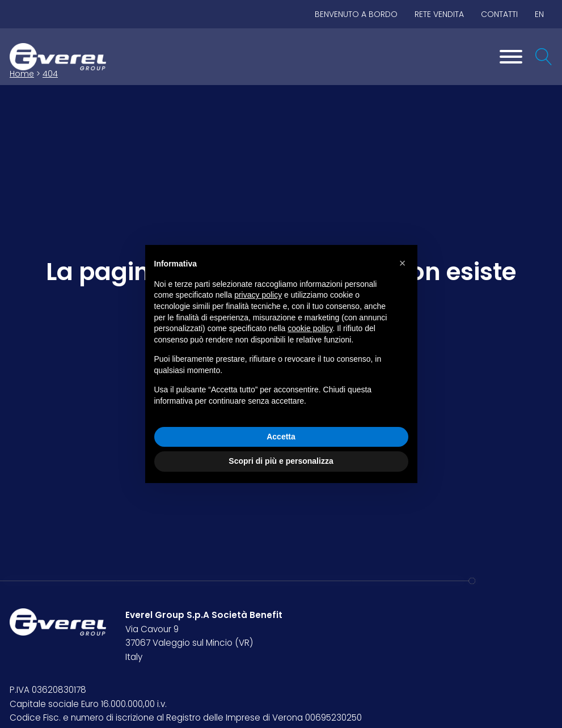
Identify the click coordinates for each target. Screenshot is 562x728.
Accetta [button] (281, 437)
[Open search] (544, 57)
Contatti (499, 14)
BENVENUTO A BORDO (356, 14)
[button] (403, 263)
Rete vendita (439, 14)
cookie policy (310, 328)
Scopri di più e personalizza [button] (281, 461)
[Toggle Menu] (511, 57)
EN (539, 14)
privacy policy (258, 295)
